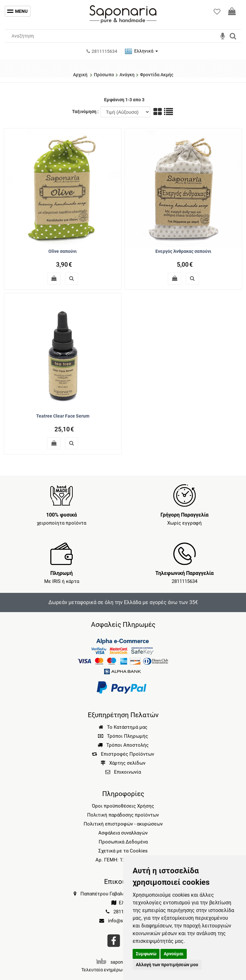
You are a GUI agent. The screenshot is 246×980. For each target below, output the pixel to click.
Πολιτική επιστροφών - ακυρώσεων (123, 824)
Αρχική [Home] (80, 75)
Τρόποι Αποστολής (123, 745)
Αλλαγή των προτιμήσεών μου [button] (167, 965)
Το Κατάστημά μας (123, 727)
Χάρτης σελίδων (123, 763)
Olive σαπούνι (63, 251)
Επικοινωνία (127, 772)
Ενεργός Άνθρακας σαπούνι (183, 251)
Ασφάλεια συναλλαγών (123, 833)
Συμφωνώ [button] (146, 954)
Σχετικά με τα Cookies (123, 851)
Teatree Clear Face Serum (63, 416)
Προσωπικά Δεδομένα (123, 842)
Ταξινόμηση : (86, 112)
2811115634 (184, 581)
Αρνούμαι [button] (174, 954)
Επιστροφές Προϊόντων (123, 754)
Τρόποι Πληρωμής (123, 736)
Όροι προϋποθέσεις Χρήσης (123, 806)
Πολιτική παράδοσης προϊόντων (123, 815)
